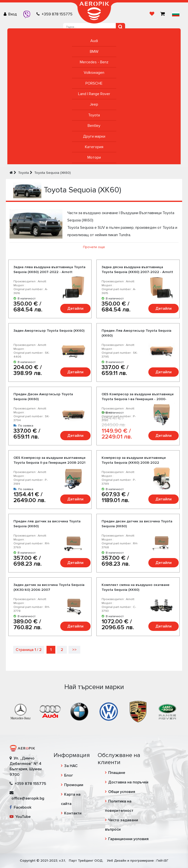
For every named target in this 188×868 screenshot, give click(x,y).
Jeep (94, 104)
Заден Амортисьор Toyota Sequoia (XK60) (49, 331)
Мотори (94, 157)
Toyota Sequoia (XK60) (53, 173)
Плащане (117, 773)
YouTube (20, 817)
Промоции (74, 785)
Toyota (94, 115)
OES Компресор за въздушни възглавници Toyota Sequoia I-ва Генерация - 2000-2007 (138, 399)
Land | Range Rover (94, 94)
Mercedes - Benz (94, 62)
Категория (94, 147)
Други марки (94, 136)
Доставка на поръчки (128, 782)
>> (74, 650)
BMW (94, 52)
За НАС (71, 766)
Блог (69, 775)
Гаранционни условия (128, 839)
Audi (94, 41)
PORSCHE (94, 83)
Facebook (20, 807)
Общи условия (122, 792)
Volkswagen (94, 73)
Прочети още (94, 247)
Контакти (73, 813)
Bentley (94, 126)
